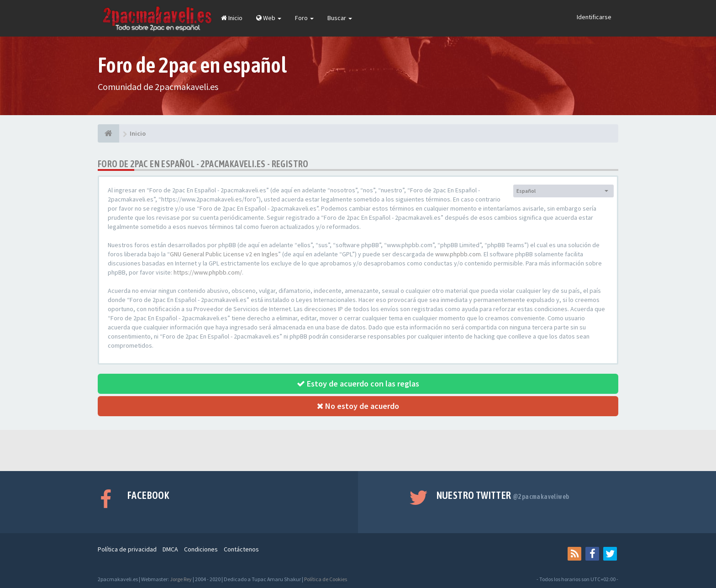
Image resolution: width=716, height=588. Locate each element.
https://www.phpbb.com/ (208, 272)
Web (269, 18)
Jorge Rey (181, 579)
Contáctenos (241, 549)
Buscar (340, 18)
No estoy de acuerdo (358, 406)
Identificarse (594, 17)
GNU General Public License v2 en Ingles (224, 254)
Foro (304, 18)
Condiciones (201, 549)
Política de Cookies (326, 579)
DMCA (170, 549)
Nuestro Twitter (503, 495)
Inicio (232, 18)
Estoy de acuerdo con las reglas (358, 384)
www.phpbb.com (458, 254)
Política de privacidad (127, 549)
